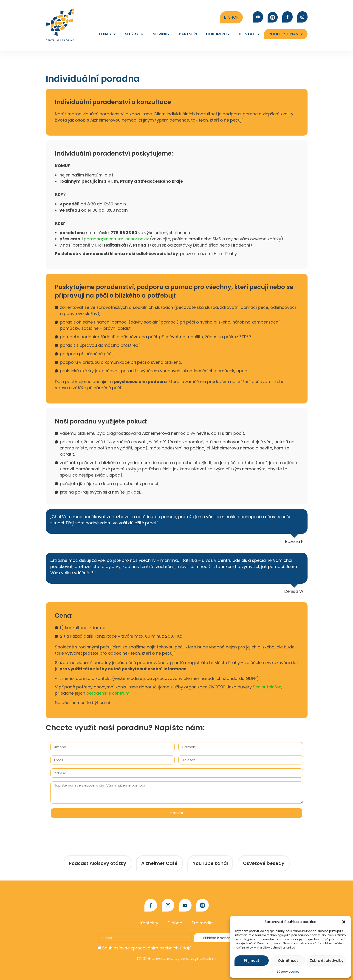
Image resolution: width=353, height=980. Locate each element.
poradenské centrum (108, 693)
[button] (344, 922)
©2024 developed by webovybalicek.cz (177, 959)
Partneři (188, 34)
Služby (134, 34)
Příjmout (252, 961)
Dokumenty (218, 34)
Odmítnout (288, 961)
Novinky (161, 34)
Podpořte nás (286, 34)
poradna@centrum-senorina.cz (117, 239)
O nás (107, 34)
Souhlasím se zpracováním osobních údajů (147, 948)
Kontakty (249, 34)
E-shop (175, 923)
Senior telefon (267, 687)
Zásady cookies (288, 972)
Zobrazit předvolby (327, 961)
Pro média (202, 923)
